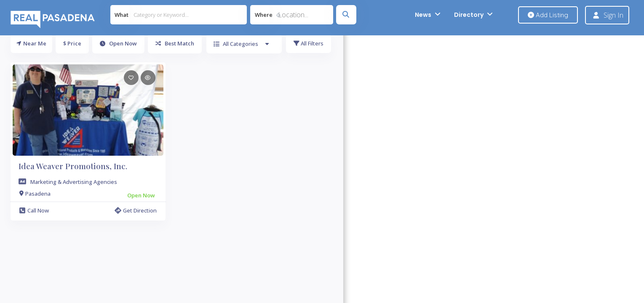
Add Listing (548, 15)
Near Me (31, 43)
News (423, 15)
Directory (469, 15)
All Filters (309, 43)
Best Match (175, 43)
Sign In (613, 15)
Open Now (118, 43)
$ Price (72, 43)
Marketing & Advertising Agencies (74, 182)
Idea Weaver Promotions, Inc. (73, 166)
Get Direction (136, 210)
